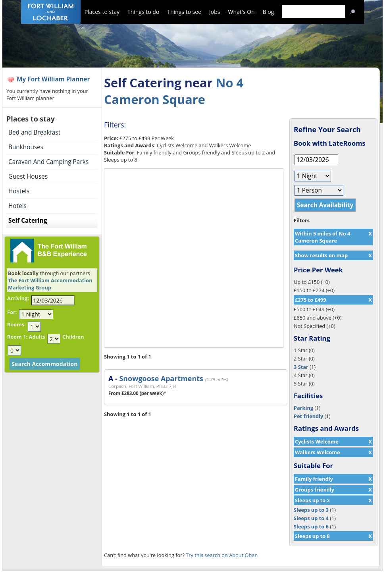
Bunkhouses (26, 147)
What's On (242, 12)
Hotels (17, 206)
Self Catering (28, 221)
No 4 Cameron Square (174, 91)
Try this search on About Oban (222, 555)
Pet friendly (308, 416)
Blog (269, 12)
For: (12, 312)
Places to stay (102, 12)
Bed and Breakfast (34, 132)
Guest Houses (28, 176)
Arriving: (18, 298)
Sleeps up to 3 (311, 510)
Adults (37, 337)
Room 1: (17, 337)
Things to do (143, 12)
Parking (303, 408)
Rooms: (16, 324)
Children (73, 337)
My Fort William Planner (53, 79)
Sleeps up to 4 (311, 518)
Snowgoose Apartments (161, 378)
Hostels (19, 191)
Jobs (215, 12)
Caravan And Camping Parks (48, 162)
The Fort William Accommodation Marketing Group (50, 284)
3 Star (301, 367)
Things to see (184, 12)
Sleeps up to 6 (311, 526)
